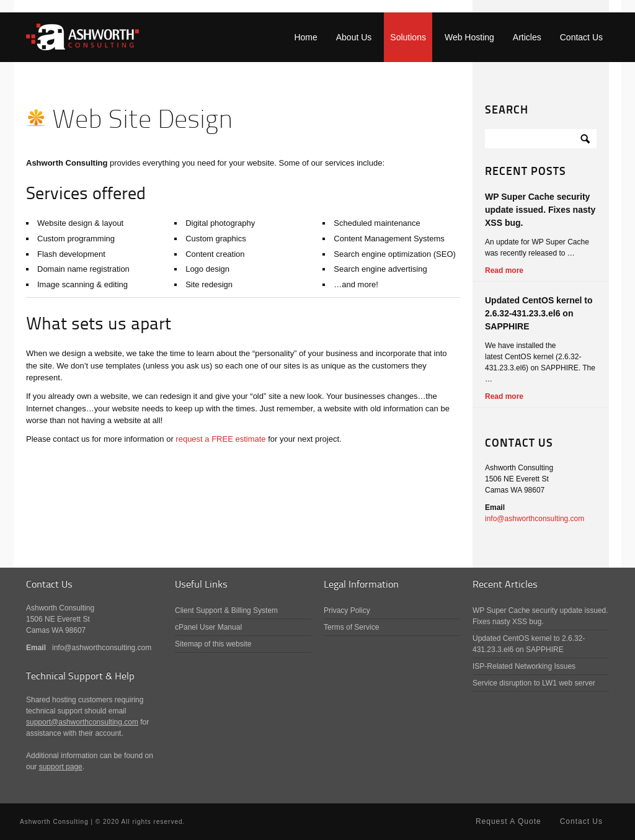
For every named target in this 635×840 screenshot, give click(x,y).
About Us (354, 37)
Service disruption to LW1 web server (534, 683)
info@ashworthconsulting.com (535, 519)
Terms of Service (351, 627)
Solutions (408, 37)
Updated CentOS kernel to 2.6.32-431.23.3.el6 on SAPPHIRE (539, 313)
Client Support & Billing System (226, 610)
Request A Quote (508, 821)
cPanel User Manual (208, 627)
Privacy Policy (347, 610)
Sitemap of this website (213, 644)
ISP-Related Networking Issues (524, 666)
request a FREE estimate (220, 439)
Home (305, 37)
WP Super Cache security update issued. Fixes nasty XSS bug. (540, 210)
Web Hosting (469, 37)
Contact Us (581, 37)
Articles (527, 37)
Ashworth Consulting (82, 37)
